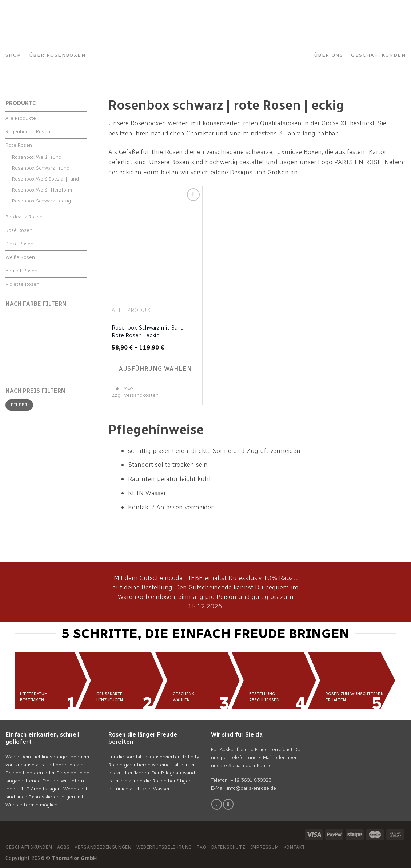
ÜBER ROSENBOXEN (57, 55)
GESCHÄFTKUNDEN (378, 55)
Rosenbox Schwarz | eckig (41, 201)
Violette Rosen (22, 284)
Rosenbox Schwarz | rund (41, 168)
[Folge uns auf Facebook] (217, 804)
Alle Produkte (21, 118)
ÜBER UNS (328, 55)
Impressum (265, 847)
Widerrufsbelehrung (164, 847)
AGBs (63, 847)
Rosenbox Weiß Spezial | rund (45, 179)
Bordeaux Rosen (24, 217)
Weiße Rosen (20, 257)
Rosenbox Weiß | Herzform (42, 190)
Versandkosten (141, 395)
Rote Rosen (19, 145)
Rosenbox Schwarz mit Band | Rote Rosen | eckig (149, 331)
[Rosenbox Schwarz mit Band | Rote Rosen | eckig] (155, 243)
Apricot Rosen (21, 271)
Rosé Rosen (19, 230)
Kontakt (15, 9)
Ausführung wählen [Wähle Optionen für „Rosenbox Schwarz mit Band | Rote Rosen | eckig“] (155, 369)
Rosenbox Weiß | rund (37, 157)
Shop (13, 55)
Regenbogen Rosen (28, 132)
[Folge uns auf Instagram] (228, 804)
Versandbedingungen (103, 847)
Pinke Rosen (19, 244)
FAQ (65, 9)
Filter (19, 405)
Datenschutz (228, 847)
